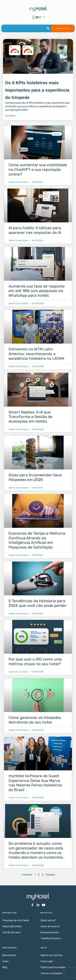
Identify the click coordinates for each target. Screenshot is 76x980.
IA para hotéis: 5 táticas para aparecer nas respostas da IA (35, 230)
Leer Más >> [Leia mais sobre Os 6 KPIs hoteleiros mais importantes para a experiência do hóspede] (11, 116)
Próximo (50, 875)
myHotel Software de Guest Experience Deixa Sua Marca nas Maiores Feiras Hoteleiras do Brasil (35, 783)
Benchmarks (9, 955)
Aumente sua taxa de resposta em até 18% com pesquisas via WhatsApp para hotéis (37, 291)
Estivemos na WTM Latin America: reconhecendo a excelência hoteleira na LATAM (36, 354)
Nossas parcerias (50, 932)
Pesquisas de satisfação (16, 920)
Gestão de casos (12, 932)
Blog (5, 967)
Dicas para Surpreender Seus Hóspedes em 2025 (35, 477)
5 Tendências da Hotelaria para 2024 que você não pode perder (38, 603)
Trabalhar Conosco (51, 938)
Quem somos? (48, 920)
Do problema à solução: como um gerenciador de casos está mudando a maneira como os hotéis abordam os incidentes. (36, 850)
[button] (33, 17)
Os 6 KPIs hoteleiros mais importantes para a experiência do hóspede (37, 90)
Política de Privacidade (53, 967)
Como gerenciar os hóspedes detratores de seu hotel (35, 720)
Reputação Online (12, 926)
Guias (6, 961)
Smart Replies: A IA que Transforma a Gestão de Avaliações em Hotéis (31, 417)
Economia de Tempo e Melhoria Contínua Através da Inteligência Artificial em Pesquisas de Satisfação (37, 540)
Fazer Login (47, 961)
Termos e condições (51, 973)
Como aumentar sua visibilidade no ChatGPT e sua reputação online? (38, 169)
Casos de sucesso (50, 926)
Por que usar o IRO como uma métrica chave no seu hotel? (35, 662)
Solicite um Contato (52, 955)
